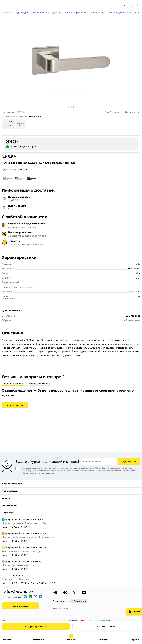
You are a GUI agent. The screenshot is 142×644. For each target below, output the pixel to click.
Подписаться (129, 462)
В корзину (36, 626)
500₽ (137, 612)
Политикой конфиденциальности (122, 470)
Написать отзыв (15, 405)
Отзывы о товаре (13, 384)
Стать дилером (20, 606)
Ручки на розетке (75, 13)
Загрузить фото (21, 124)
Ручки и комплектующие (47, 13)
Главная (6, 13)
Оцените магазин (61, 608)
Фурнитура (21, 13)
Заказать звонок (11, 597)
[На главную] (15, 5)
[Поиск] (114, 5)
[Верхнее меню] (5, 5)
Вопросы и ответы (39, 384)
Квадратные (97, 13)
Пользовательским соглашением (39, 473)
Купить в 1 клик (106, 626)
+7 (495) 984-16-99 (17, 592)
